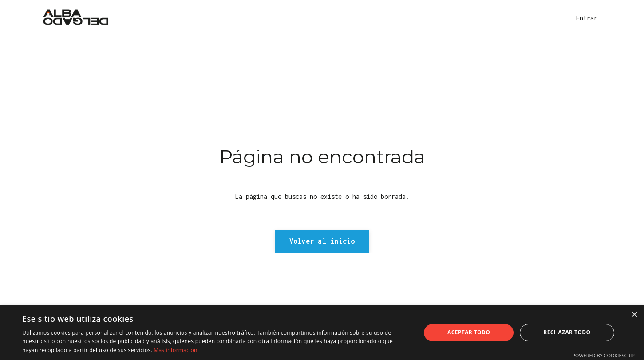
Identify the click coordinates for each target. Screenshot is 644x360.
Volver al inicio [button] (322, 241)
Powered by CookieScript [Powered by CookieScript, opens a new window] (605, 355)
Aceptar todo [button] (469, 332)
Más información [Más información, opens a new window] (175, 350)
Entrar (587, 18)
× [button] (634, 315)
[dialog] (322, 333)
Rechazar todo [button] (567, 332)
